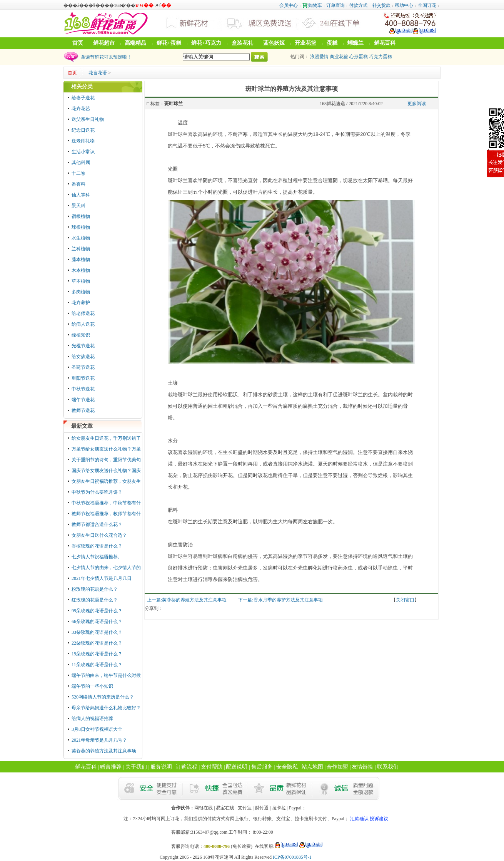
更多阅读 (417, 104)
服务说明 (161, 767)
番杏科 (78, 184)
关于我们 (136, 767)
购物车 (312, 5)
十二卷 (78, 173)
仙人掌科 (81, 195)
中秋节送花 (83, 389)
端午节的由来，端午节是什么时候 (106, 675)
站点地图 (312, 767)
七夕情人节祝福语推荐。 (97, 557)
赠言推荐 (111, 767)
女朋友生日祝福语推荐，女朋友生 (106, 481)
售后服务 (262, 767)
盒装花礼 (242, 43)
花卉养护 (81, 303)
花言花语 (98, 73)
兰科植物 (81, 249)
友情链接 (362, 767)
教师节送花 (83, 410)
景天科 (78, 206)
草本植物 (81, 281)
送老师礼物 (83, 141)
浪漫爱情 (319, 57)
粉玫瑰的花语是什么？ (95, 589)
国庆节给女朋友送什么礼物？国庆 (106, 471)
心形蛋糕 (359, 57)
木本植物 (81, 270)
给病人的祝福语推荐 (92, 719)
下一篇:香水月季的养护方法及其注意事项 (280, 600)
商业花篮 (339, 57)
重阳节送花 (83, 378)
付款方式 (358, 5)
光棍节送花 (83, 346)
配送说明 (237, 767)
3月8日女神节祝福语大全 (97, 729)
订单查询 (335, 5)
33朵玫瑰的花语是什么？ (97, 632)
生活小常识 (83, 152)
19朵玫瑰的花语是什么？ (97, 654)
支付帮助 (212, 767)
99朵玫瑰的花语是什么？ (97, 611)
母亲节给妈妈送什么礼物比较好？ (106, 708)
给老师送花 (83, 313)
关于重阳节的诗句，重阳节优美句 (106, 460)
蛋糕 (332, 43)
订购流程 (187, 767)
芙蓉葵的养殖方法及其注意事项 (104, 751)
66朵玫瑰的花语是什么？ (97, 621)
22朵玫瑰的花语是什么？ (97, 643)
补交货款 (381, 5)
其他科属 (81, 162)
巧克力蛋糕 (381, 57)
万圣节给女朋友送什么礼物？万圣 (106, 449)
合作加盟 (337, 767)
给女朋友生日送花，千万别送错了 (106, 438)
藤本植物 (81, 260)
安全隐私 (287, 767)
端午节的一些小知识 (92, 686)
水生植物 (81, 238)
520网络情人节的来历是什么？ (103, 697)
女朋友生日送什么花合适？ (99, 535)
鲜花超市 (104, 43)
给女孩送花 (83, 357)
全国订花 (427, 5)
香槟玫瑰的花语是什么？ (97, 546)
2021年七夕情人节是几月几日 (102, 578)
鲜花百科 (385, 43)
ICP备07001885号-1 (292, 857)
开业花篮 (305, 43)
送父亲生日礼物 (88, 119)
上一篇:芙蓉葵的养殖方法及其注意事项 (187, 600)
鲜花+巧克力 (206, 43)
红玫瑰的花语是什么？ (95, 600)
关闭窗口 (405, 600)
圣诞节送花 (83, 367)
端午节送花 (83, 400)
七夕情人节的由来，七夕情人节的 (106, 568)
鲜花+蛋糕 (169, 43)
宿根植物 (81, 216)
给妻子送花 (83, 98)
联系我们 (388, 767)
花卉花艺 (81, 109)
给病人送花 (83, 324)
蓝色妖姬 (274, 43)
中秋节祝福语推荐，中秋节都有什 (106, 503)
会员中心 (289, 5)
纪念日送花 (83, 130)
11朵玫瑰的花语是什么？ (97, 665)
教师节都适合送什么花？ (97, 524)
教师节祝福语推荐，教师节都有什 (106, 514)
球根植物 (81, 227)
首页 (78, 43)
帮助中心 (404, 5)
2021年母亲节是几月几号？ (99, 740)
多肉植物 (81, 292)
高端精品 (135, 43)
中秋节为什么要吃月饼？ (97, 492)
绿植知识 (81, 335)
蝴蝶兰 (355, 43)
